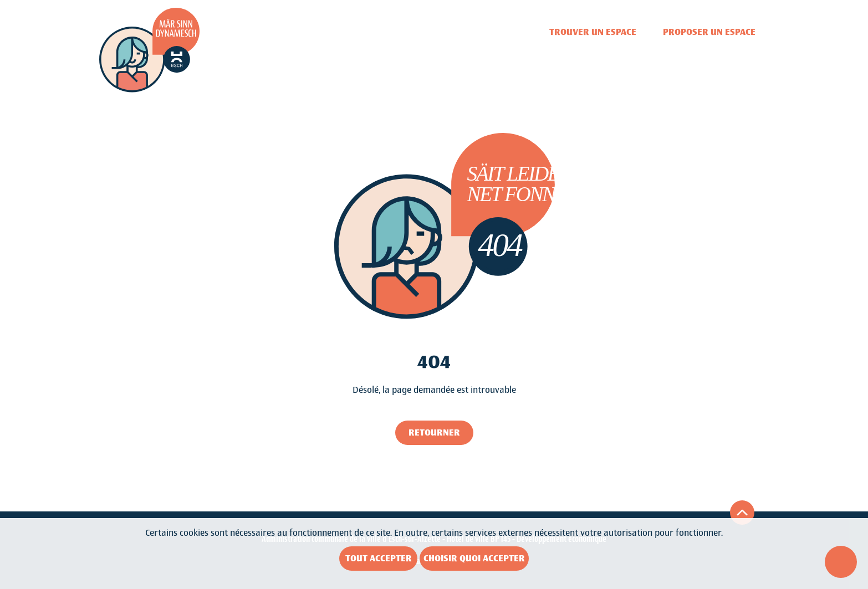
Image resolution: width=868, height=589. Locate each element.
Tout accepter (379, 558)
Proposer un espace (709, 32)
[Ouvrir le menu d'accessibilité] (841, 562)
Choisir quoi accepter (474, 558)
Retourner (434, 432)
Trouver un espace (593, 32)
